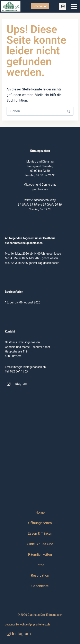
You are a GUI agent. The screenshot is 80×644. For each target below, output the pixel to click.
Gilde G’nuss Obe (40, 544)
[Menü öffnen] (74, 6)
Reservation (40, 6)
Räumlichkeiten (40, 554)
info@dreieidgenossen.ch (30, 367)
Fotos (40, 565)
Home (40, 512)
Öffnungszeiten (40, 523)
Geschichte (40, 586)
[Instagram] (63, 6)
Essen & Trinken (40, 533)
